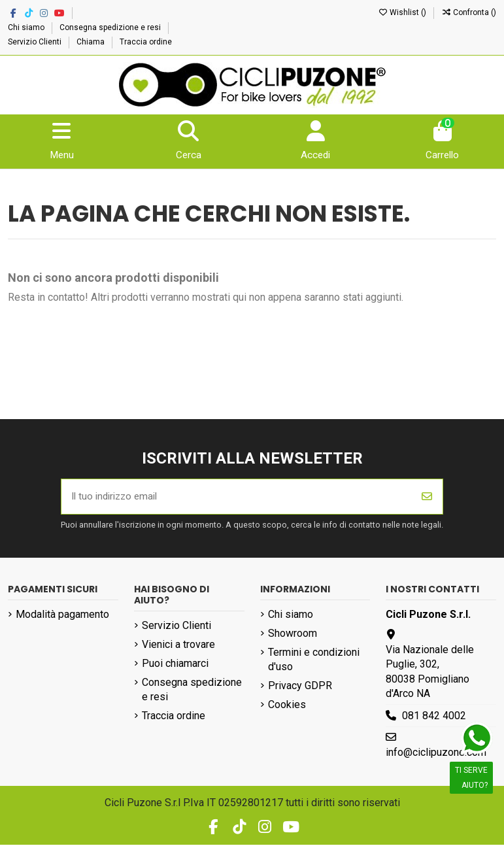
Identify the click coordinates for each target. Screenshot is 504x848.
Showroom (293, 636)
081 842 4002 (434, 718)
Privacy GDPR (300, 689)
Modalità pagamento (62, 618)
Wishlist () (403, 12)
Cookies (287, 708)
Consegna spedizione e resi (111, 27)
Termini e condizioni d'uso (314, 663)
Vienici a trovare (178, 648)
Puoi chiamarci (175, 666)
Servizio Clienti (36, 42)
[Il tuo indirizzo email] (237, 499)
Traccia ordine (146, 42)
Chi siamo (27, 27)
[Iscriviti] (427, 499)
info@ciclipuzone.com (436, 755)
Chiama (92, 42)
